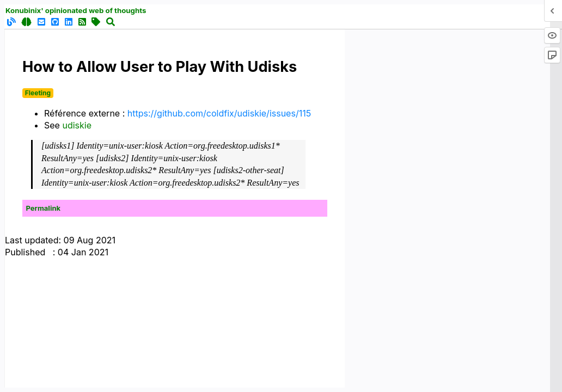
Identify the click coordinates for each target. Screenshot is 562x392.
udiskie (77, 125)
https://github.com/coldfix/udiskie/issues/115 (219, 113)
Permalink (44, 208)
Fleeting (38, 93)
